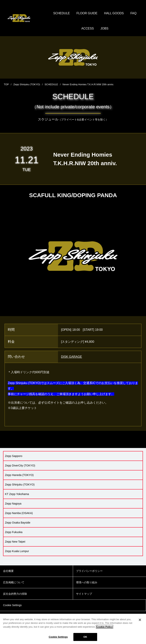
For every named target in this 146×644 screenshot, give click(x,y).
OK (85, 637)
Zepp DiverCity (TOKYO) (20, 465)
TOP (6, 84)
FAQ (133, 13)
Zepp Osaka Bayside (18, 523)
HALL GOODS (114, 13)
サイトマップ (84, 594)
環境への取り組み (87, 582)
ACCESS (88, 28)
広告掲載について (14, 582)
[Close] (140, 620)
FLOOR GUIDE (87, 13)
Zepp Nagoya (13, 504)
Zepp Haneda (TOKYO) (19, 475)
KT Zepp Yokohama (17, 494)
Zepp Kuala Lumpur (17, 551)
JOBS (105, 28)
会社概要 (8, 571)
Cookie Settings (58, 637)
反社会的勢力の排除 (15, 594)
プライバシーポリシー (89, 571)
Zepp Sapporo (14, 456)
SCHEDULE (61, 13)
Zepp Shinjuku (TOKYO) (27, 84)
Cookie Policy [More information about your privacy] (104, 627)
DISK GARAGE (71, 357)
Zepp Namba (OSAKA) (19, 513)
